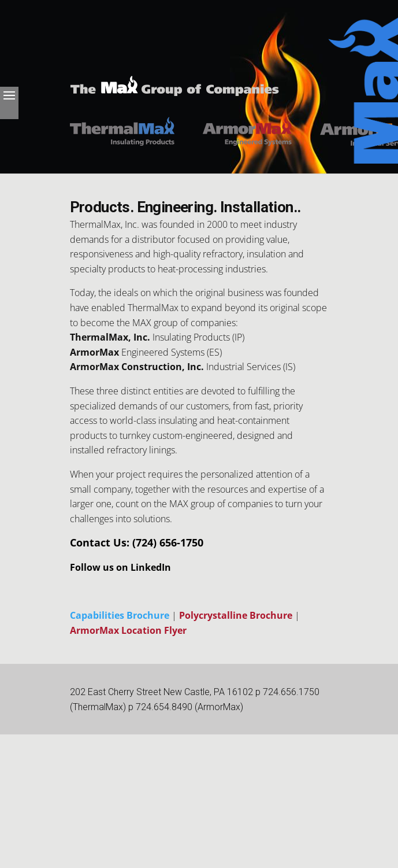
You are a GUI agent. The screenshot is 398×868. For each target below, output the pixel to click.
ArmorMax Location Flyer (128, 630)
